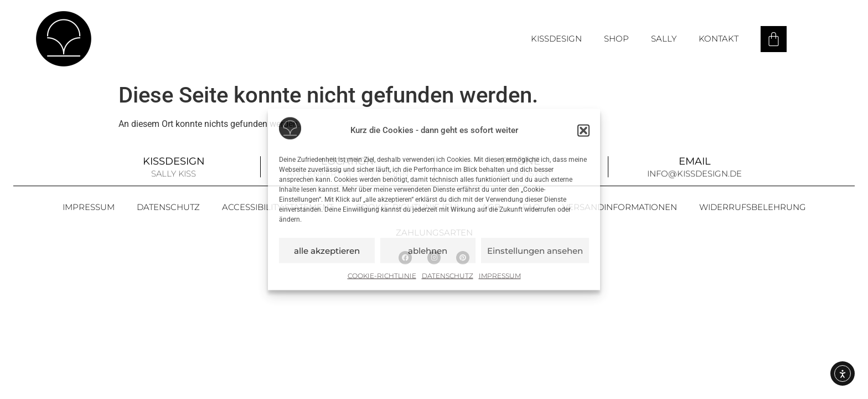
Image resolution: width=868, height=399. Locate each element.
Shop (616, 39)
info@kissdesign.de (694, 174)
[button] (583, 130)
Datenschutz (448, 276)
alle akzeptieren (327, 250)
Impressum (500, 276)
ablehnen (428, 250)
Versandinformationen (620, 207)
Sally (664, 39)
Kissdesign (556, 39)
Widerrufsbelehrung (753, 207)
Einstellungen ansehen (535, 250)
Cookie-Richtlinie (382, 276)
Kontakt (719, 39)
